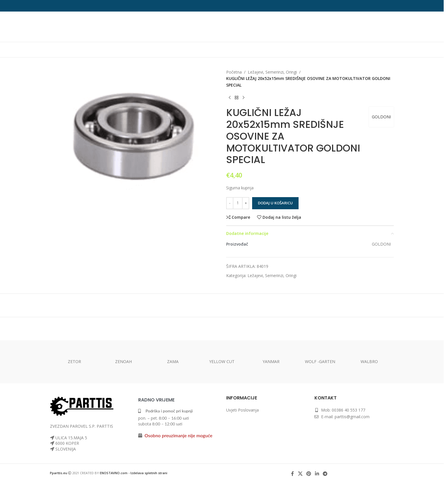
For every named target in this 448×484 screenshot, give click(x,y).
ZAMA (173, 361)
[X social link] (300, 474)
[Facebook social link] (293, 474)
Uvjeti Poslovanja (242, 410)
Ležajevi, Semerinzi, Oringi (272, 72)
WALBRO (369, 361)
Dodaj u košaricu (275, 203)
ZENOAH (123, 361)
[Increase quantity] (246, 203)
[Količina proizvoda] (238, 203)
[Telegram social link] (325, 474)
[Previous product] (230, 98)
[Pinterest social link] (309, 474)
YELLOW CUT (222, 361)
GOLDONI (381, 117)
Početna (234, 72)
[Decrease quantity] (230, 203)
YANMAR (271, 361)
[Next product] (243, 98)
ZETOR (74, 361)
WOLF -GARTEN (320, 361)
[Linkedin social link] (317, 474)
